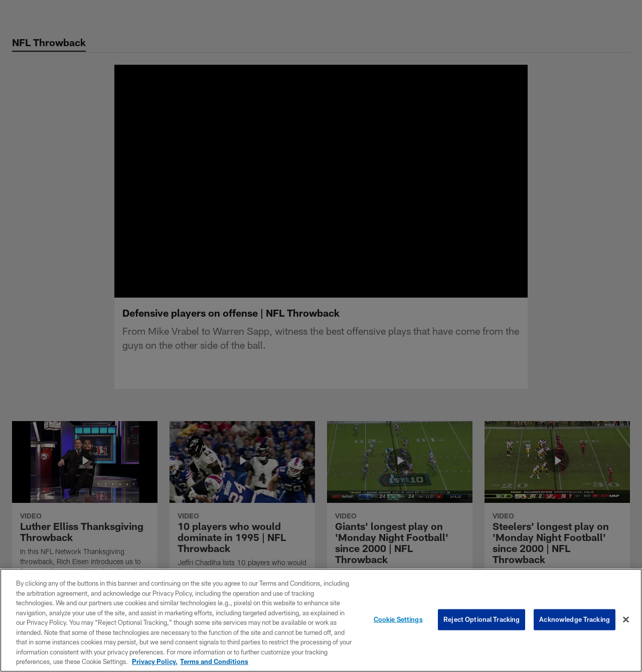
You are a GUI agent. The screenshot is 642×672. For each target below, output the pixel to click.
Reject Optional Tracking (481, 619)
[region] (321, 620)
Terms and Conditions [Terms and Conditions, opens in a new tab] (214, 661)
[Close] (626, 620)
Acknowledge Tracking (575, 619)
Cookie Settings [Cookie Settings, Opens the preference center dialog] (398, 619)
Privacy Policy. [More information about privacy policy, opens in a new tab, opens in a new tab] (155, 661)
